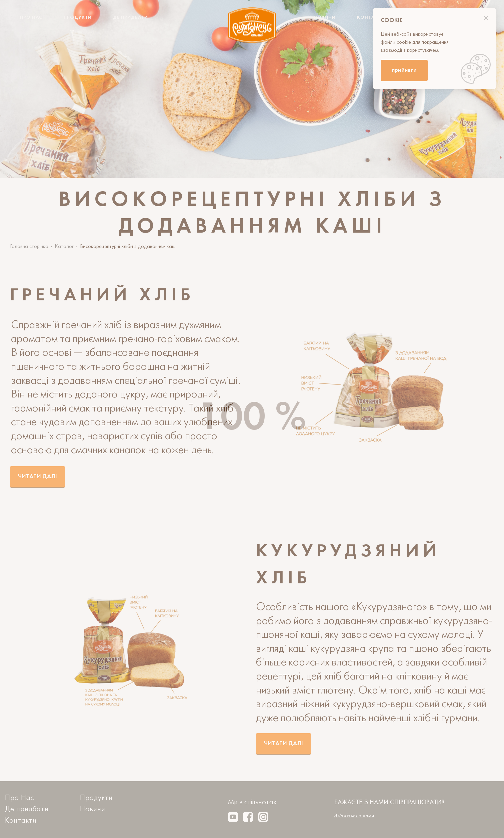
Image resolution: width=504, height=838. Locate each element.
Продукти (78, 18)
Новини (325, 18)
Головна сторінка (29, 247)
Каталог (64, 247)
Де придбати (130, 18)
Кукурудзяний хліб (348, 565)
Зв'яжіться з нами (354, 816)
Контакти (371, 18)
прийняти (404, 70)
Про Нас (31, 18)
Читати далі (37, 477)
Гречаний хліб (102, 296)
